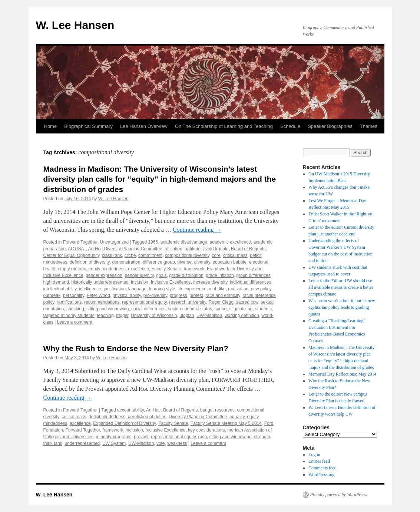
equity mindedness (107, 269)
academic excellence (230, 242)
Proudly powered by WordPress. (339, 495)
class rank (112, 255)
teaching (105, 316)
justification (115, 289)
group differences (253, 275)
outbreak (52, 295)
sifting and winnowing (108, 309)
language (137, 289)
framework (194, 269)
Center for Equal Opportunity (72, 255)
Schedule (290, 126)
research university (188, 302)
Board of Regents (248, 249)
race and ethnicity (223, 295)
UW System (114, 443)
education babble (229, 262)
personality (74, 295)
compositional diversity (187, 255)
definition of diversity (90, 262)
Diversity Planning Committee (198, 417)
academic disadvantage (184, 242)
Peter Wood (98, 295)
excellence (138, 269)
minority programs (114, 437)
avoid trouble (216, 249)
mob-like (217, 289)
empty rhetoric (72, 269)
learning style (162, 289)
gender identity (139, 275)
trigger (122, 316)
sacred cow (247, 302)
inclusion (140, 282)
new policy (261, 289)
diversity (202, 262)
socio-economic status (190, 309)
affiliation (173, 249)
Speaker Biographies (330, 126)
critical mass (235, 255)
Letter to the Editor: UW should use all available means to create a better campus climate (341, 287)
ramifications (69, 302)
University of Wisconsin (154, 316)
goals (161, 275)
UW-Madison (209, 316)
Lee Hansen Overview (144, 126)
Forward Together (80, 242)
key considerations (206, 430)
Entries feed (319, 461)
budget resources (217, 410)
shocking (75, 309)
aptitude (193, 249)
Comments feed (323, 468)
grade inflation (220, 275)
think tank (53, 443)
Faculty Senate (166, 269)
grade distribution (186, 275)
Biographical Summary (88, 126)
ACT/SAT (77, 249)
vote (161, 443)
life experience (192, 289)
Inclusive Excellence (171, 282)
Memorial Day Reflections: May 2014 (342, 374)
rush (203, 437)
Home (51, 126)
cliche (130, 255)
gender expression (104, 275)
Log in (314, 455)
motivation (238, 289)
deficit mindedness (107, 417)
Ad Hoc (153, 410)
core (216, 255)
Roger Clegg (221, 302)
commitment (150, 255)
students (263, 309)
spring (221, 309)
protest (196, 295)
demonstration (126, 262)
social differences (148, 309)
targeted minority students (69, 316)
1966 (153, 242)
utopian (187, 316)
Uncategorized (114, 242)
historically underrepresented (100, 282)
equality (237, 417)
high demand (56, 282)
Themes (369, 126)
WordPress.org (321, 475)
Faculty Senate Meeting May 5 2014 (226, 423)
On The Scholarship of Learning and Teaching (224, 126)
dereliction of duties (147, 417)
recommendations (102, 302)
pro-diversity (155, 295)
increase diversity (210, 282)
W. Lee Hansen (75, 25)
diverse (184, 262)
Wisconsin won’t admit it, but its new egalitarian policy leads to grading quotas (342, 307)
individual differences (251, 282)
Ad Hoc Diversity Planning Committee (125, 249)
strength (262, 437)
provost (141, 437)
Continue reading (197, 230)
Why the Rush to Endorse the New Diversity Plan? (136, 348)
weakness (177, 443)
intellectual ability (60, 289)
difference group (159, 262)
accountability (130, 410)
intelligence (90, 289)
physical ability (127, 295)
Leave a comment (75, 322)
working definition (242, 316)
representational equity (144, 302)
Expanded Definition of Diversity (124, 423)
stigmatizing (241, 309)
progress (178, 295)
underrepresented (82, 443)
